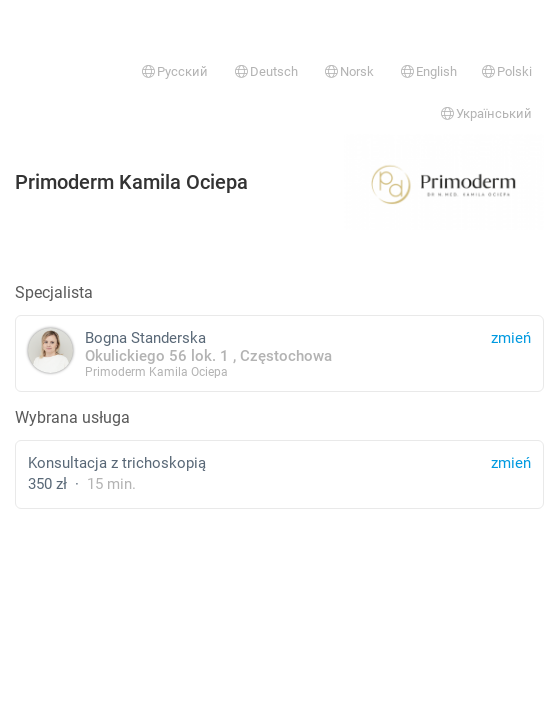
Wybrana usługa (72, 417)
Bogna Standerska (279, 353)
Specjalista (54, 292)
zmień (511, 463)
